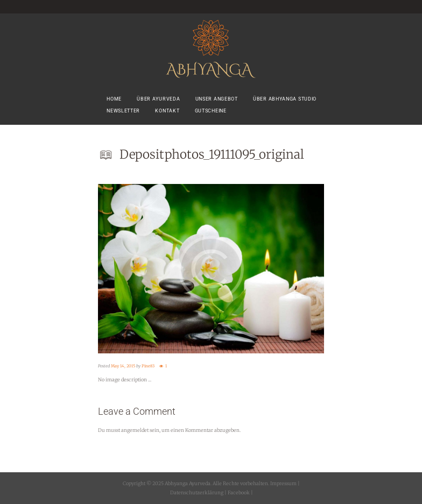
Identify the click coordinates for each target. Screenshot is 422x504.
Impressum (283, 483)
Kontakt (167, 111)
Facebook (238, 492)
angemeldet (135, 430)
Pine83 (148, 366)
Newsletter (123, 111)
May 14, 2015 (123, 366)
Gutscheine (211, 111)
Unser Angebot (217, 99)
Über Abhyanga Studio (285, 99)
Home (114, 99)
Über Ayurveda (158, 99)
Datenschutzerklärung (197, 492)
